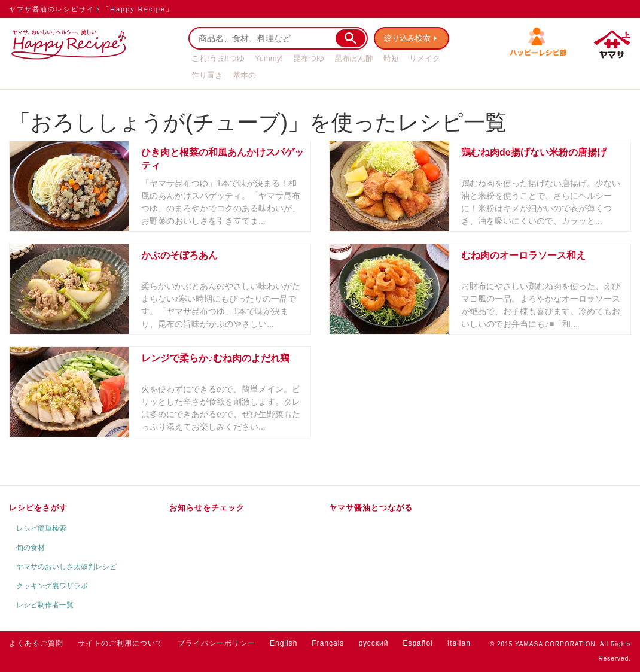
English (284, 643)
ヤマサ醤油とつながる (371, 508)
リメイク (425, 58)
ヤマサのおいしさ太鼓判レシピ (66, 567)
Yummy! (269, 58)
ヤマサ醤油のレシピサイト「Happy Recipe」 (91, 9)
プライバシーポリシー (217, 643)
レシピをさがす (38, 508)
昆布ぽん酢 (354, 58)
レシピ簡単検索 (41, 528)
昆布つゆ (309, 58)
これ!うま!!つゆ (218, 58)
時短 (391, 58)
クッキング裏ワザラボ (52, 586)
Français (328, 643)
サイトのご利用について (121, 643)
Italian (459, 643)
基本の (244, 75)
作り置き (207, 75)
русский (373, 643)
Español (417, 643)
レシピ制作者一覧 (45, 605)
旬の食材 (31, 548)
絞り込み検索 (407, 38)
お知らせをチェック (207, 508)
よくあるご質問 (36, 643)
